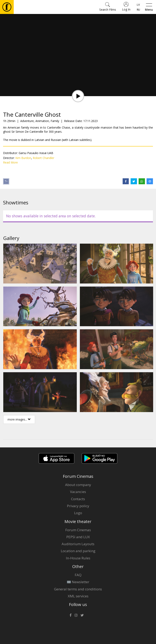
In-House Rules (78, 558)
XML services (78, 596)
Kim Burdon (23, 158)
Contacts (78, 499)
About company (78, 485)
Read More (10, 162)
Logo (78, 513)
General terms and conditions (78, 589)
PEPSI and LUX (78, 537)
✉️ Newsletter (78, 582)
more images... (19, 419)
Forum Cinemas (78, 530)
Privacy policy (78, 506)
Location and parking (78, 551)
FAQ (78, 575)
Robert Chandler (44, 158)
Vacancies (78, 492)
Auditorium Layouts (78, 544)
